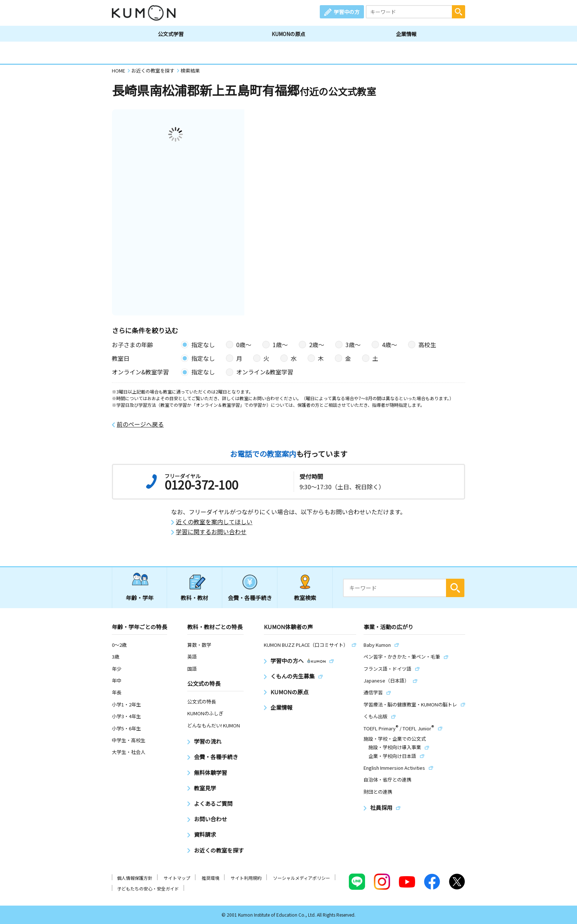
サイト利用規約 (246, 878)
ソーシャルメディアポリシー (302, 878)
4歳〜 (390, 345)
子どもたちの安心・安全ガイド (148, 888)
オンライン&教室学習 (265, 372)
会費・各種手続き (250, 598)
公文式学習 (171, 34)
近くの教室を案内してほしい (214, 522)
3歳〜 (353, 345)
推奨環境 (210, 878)
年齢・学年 (140, 598)
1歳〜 (280, 345)
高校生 (427, 345)
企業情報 (406, 34)
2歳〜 (317, 345)
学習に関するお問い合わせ (211, 532)
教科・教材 (194, 598)
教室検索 (305, 598)
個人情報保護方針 (135, 878)
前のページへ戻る (140, 424)
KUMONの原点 (288, 34)
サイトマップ (177, 878)
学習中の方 (347, 12)
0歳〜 (244, 345)
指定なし (203, 345)
